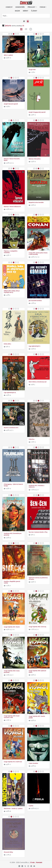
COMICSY (9, 7)
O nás (32, 862)
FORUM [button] (42, 7)
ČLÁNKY (34, 11)
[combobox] (26, 16)
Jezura (8, 25)
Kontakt (39, 862)
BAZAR (17, 11)
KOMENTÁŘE (20, 7)
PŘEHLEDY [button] (32, 7)
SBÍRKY (25, 11)
